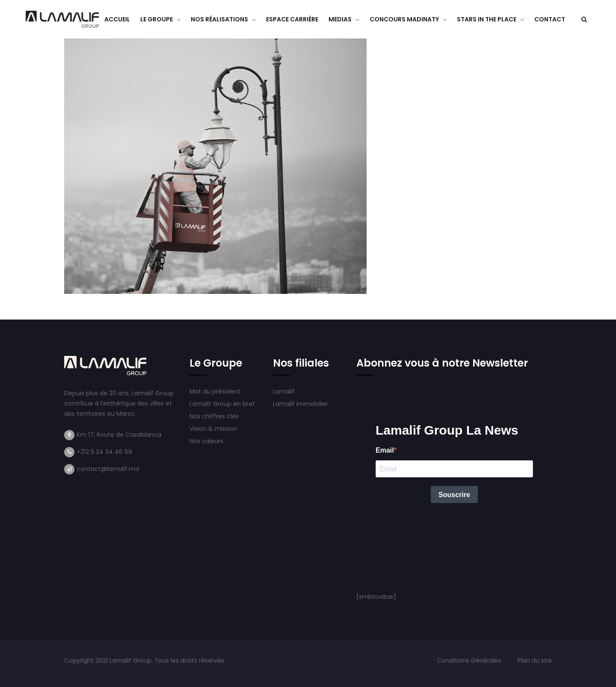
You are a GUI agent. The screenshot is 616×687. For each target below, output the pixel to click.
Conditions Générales (470, 660)
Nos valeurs (207, 441)
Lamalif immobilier (301, 404)
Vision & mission (214, 429)
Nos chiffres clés (214, 416)
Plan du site (535, 660)
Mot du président (215, 391)
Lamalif (284, 391)
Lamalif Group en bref (222, 404)
